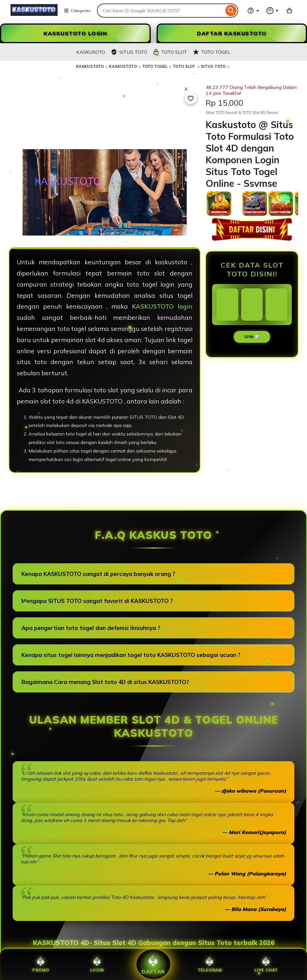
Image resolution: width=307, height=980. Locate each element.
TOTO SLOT (184, 66)
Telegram (210, 964)
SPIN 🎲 (252, 337)
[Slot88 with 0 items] (289, 11)
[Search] (231, 11)
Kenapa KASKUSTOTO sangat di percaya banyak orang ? (98, 574)
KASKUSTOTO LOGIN (75, 33)
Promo (41, 964)
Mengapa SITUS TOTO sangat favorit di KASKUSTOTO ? (97, 601)
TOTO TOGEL (155, 66)
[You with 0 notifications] (273, 11)
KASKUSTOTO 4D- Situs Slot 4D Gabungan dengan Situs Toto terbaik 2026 (154, 943)
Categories (77, 11)
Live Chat (266, 964)
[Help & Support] (253, 11)
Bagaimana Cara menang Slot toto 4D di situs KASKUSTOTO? (105, 682)
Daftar (153, 964)
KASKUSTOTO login (162, 306)
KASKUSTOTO (90, 66)
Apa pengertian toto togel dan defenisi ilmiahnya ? (91, 628)
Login (97, 964)
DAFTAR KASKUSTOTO (232, 33)
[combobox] (160, 11)
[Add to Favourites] (191, 98)
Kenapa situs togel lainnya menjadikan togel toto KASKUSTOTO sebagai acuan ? (131, 655)
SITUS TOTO (213, 66)
